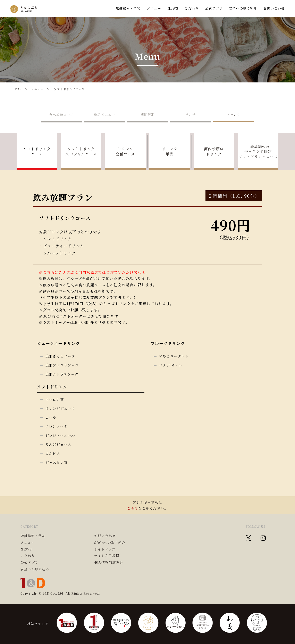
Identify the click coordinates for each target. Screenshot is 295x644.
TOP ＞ (23, 89)
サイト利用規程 (107, 556)
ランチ (191, 115)
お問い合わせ (274, 8)
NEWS (173, 8)
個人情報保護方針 (109, 563)
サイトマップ (105, 549)
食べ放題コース (61, 115)
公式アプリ (214, 8)
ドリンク (233, 115)
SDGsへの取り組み (110, 543)
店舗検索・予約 (128, 8)
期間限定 (147, 115)
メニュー (154, 8)
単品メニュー (104, 115)
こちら (132, 508)
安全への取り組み (243, 8)
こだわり (192, 8)
